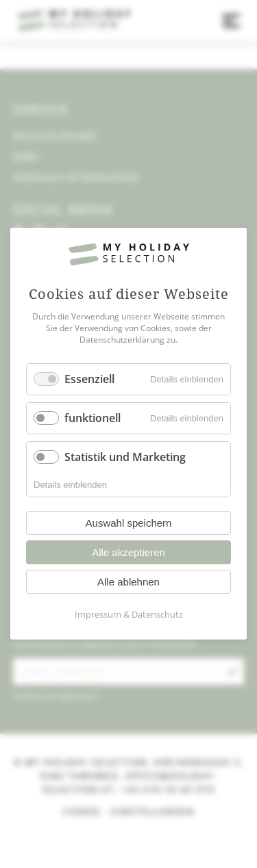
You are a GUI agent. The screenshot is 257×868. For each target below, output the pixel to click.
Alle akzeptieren (128, 553)
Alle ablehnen (128, 582)
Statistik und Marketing (125, 457)
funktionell (93, 418)
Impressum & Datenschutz (129, 615)
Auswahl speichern (129, 524)
